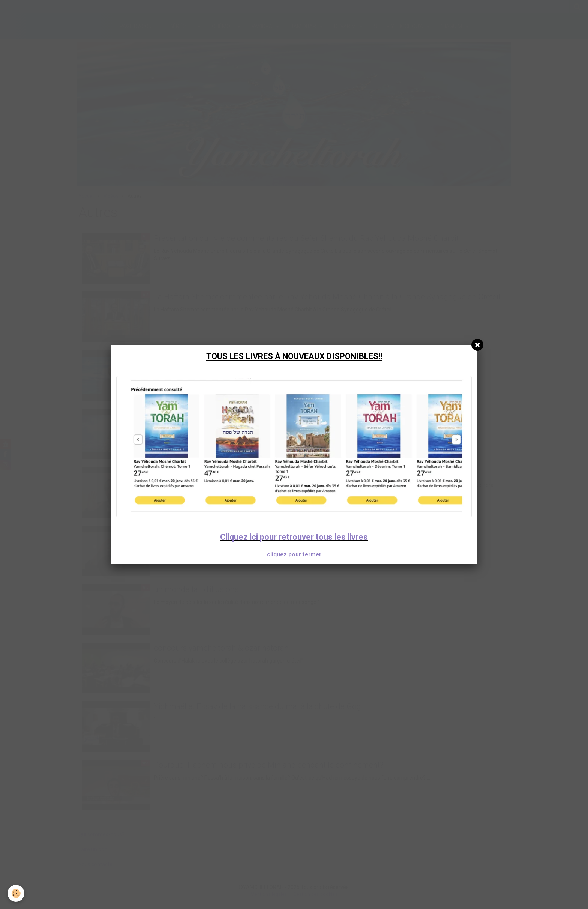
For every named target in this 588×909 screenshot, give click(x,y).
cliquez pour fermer (294, 554)
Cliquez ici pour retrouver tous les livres (294, 537)
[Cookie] (16, 893)
